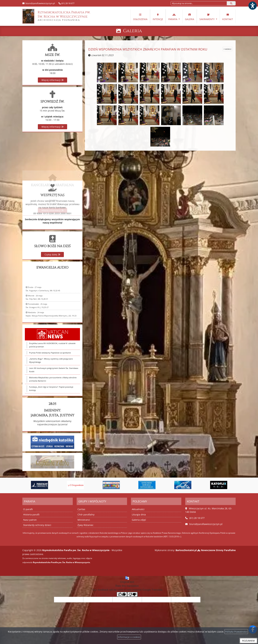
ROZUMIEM (248, 641)
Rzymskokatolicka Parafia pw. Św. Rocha (56, 16)
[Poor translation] (132, 594)
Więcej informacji (52, 80)
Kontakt (228, 17)
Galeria (190, 17)
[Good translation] (122, 594)
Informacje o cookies (129, 637)
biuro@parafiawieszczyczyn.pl (40, 3)
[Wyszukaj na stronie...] (199, 3)
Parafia (173, 17)
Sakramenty (207, 17)
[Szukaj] (231, 3)
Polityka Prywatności (236, 632)
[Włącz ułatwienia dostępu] (252, 6)
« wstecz (227, 49)
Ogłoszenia (140, 17)
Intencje (158, 17)
